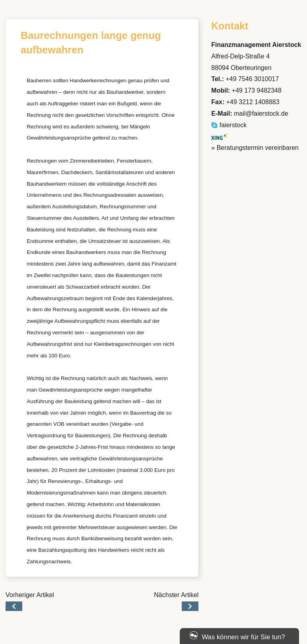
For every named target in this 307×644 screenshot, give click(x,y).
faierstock (229, 125)
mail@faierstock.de (261, 113)
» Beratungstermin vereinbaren (255, 148)
